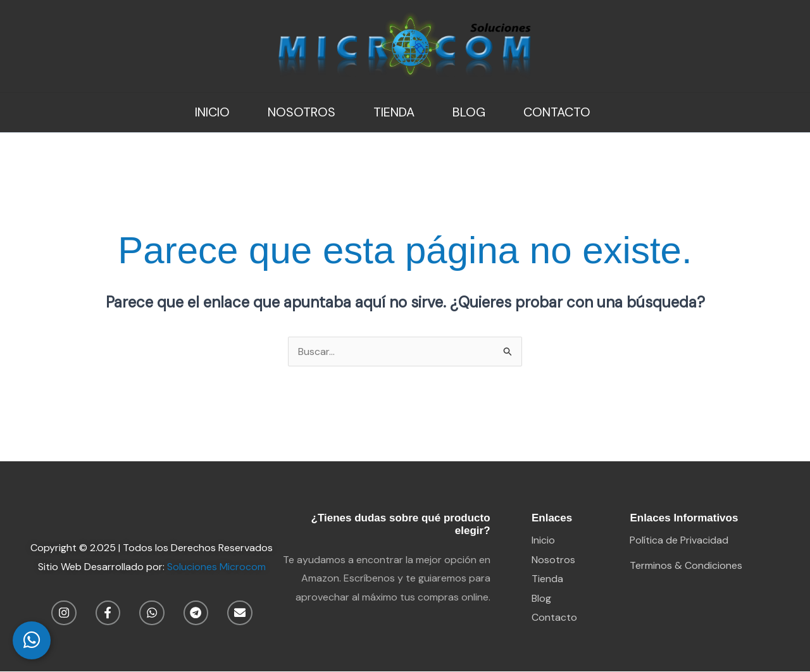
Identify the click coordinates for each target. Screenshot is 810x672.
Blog (469, 112)
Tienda (394, 112)
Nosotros (302, 112)
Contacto (557, 112)
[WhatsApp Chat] (32, 640)
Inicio (212, 112)
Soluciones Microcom (216, 567)
